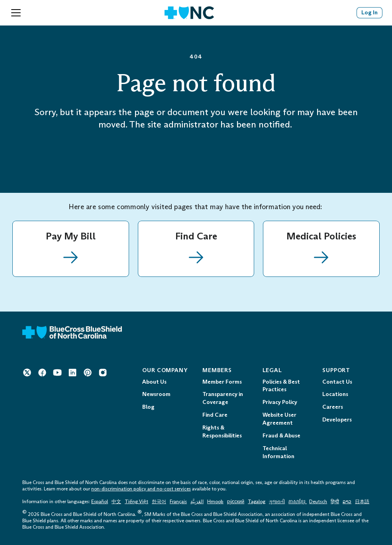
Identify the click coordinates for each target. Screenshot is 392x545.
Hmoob (215, 502)
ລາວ (347, 502)
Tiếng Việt (136, 502)
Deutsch (318, 502)
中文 (116, 502)
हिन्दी (335, 502)
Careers (333, 407)
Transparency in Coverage (223, 398)
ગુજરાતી (277, 502)
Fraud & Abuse (281, 436)
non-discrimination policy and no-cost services (141, 489)
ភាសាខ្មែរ (298, 502)
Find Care (215, 415)
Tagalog (257, 502)
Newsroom (156, 394)
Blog (148, 407)
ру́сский (236, 502)
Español (100, 502)
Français (178, 502)
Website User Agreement (279, 419)
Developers (337, 420)
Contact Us (337, 382)
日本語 (362, 502)
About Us (154, 382)
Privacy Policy (280, 402)
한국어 (159, 502)
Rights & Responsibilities (222, 432)
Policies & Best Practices (281, 386)
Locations (335, 394)
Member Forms (222, 382)
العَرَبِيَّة (197, 502)
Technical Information (278, 452)
